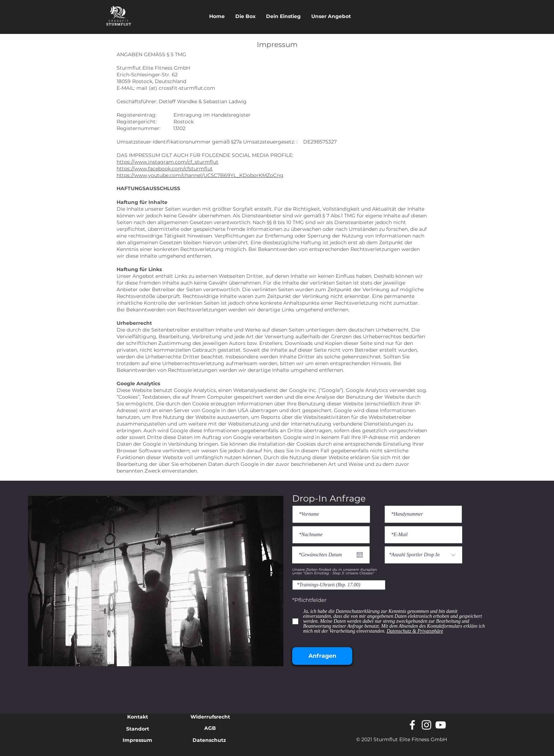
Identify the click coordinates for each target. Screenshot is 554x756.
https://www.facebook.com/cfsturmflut (165, 169)
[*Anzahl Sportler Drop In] (423, 555)
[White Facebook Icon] (412, 725)
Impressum (137, 740)
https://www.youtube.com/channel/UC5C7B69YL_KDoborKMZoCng (200, 175)
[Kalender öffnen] (360, 555)
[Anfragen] (322, 656)
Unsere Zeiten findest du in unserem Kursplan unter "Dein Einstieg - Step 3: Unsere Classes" (335, 572)
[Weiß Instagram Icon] (426, 725)
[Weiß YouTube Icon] (441, 725)
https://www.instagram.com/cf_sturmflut (167, 162)
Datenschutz (209, 740)
